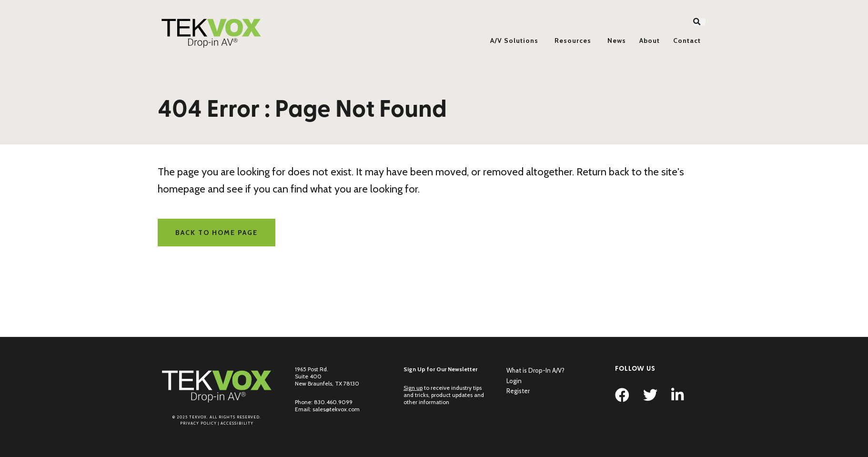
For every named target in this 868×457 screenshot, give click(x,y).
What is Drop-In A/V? (535, 370)
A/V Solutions (514, 41)
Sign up (413, 388)
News (617, 41)
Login (514, 381)
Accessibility (237, 423)
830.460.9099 (333, 402)
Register (518, 391)
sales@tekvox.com (336, 409)
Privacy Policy (198, 423)
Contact (687, 41)
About (650, 41)
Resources (573, 41)
